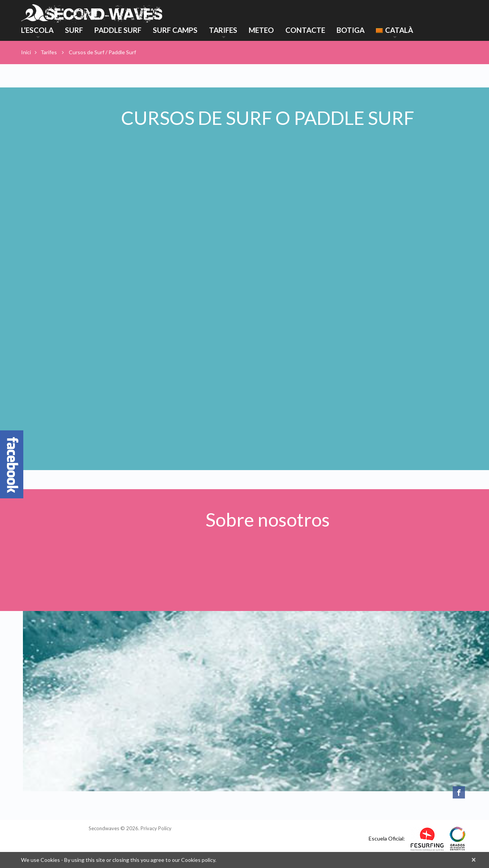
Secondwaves (104, 828)
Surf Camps (175, 30)
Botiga (351, 30)
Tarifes (223, 31)
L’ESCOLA (37, 31)
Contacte (305, 30)
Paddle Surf (118, 30)
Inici (26, 52)
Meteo (261, 30)
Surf (74, 30)
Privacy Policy (156, 828)
